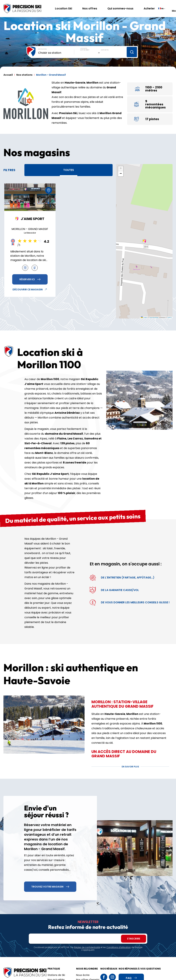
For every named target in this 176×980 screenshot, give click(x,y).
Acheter (149, 8)
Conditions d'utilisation (119, 947)
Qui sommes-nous (120, 8)
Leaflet (144, 318)
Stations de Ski (56, 975)
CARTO (169, 318)
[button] (144, 241)
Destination (42, 49)
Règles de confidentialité (87, 947)
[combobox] (56, 53)
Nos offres (90, 8)
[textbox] (56, 53)
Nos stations (24, 75)
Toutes (69, 170)
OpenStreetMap (154, 318)
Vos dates (84, 48)
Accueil (8, 75)
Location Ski (64, 8)
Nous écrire (83, 975)
